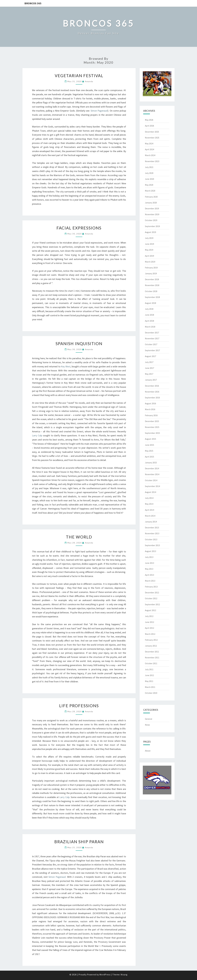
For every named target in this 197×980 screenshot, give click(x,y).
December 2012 (152, 592)
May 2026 (149, 120)
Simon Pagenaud (99, 111)
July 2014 (149, 498)
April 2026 (149, 126)
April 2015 (149, 457)
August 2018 (150, 303)
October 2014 (151, 480)
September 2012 (152, 604)
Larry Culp (37, 435)
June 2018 (149, 315)
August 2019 (150, 232)
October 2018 (151, 291)
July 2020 (149, 173)
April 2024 (149, 149)
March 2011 (150, 687)
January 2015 (151, 463)
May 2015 (149, 451)
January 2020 (151, 203)
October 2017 (151, 344)
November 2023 (152, 161)
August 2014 (150, 492)
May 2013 (149, 569)
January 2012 (151, 646)
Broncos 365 (33, 3)
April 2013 (149, 575)
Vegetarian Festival (79, 76)
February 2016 (151, 415)
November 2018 (152, 285)
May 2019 (149, 250)
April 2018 (149, 321)
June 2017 (149, 368)
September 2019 (152, 226)
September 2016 (152, 398)
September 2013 (152, 545)
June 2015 (149, 445)
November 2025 (152, 138)
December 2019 (152, 208)
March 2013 (150, 581)
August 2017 (150, 356)
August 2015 (150, 439)
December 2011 (152, 652)
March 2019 (150, 262)
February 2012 (151, 640)
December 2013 (152, 528)
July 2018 (149, 309)
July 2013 (149, 557)
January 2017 (151, 380)
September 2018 (152, 297)
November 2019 (152, 214)
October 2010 (151, 693)
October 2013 (151, 539)
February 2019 (151, 268)
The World (79, 537)
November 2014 (152, 474)
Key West (66, 366)
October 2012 (151, 598)
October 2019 (151, 220)
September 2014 (152, 486)
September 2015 (152, 433)
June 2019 (149, 244)
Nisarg (124, 975)
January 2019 (151, 273)
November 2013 (152, 533)
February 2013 (151, 587)
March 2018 (150, 327)
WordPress (105, 975)
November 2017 (152, 338)
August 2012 (150, 610)
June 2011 (149, 675)
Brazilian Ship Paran (79, 842)
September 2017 (152, 350)
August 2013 (150, 551)
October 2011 (151, 663)
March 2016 (150, 409)
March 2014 (150, 516)
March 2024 (150, 155)
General (149, 719)
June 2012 (149, 622)
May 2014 (149, 504)
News (147, 725)
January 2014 (151, 522)
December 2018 (152, 279)
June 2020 (149, 179)
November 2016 (152, 392)
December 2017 (152, 333)
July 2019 (149, 238)
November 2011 (152, 657)
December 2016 (152, 386)
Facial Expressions (79, 228)
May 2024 (149, 143)
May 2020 (149, 185)
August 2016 (150, 403)
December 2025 (152, 132)
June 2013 (149, 563)
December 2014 (152, 468)
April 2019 (149, 256)
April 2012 (149, 628)
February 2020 (151, 197)
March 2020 (150, 191)
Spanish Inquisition (79, 344)
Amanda (89, 81)
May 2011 (149, 681)
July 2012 (149, 616)
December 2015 (152, 421)
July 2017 (149, 362)
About (148, 751)
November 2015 (152, 427)
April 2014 (149, 510)
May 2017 (149, 374)
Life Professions (79, 706)
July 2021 (149, 167)
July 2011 (149, 669)
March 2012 (150, 634)
